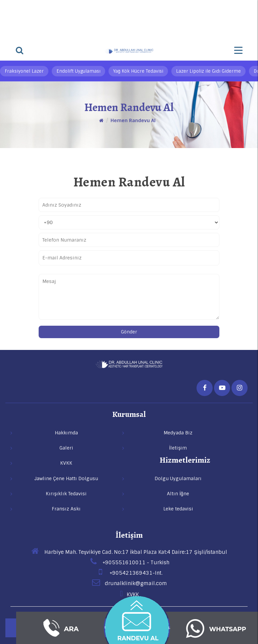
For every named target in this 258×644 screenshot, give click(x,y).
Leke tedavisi (178, 509)
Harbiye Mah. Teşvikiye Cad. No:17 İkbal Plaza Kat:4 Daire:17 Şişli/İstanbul (129, 552)
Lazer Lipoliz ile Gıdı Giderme (208, 71)
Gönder (129, 332)
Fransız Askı (66, 509)
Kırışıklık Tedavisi (66, 494)
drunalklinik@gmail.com (129, 583)
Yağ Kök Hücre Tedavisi (138, 71)
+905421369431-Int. (129, 573)
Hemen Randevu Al (133, 120)
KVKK (129, 595)
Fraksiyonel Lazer (24, 71)
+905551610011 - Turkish (129, 563)
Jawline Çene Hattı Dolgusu (66, 478)
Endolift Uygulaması (78, 71)
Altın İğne (178, 494)
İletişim (129, 535)
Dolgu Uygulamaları (178, 478)
